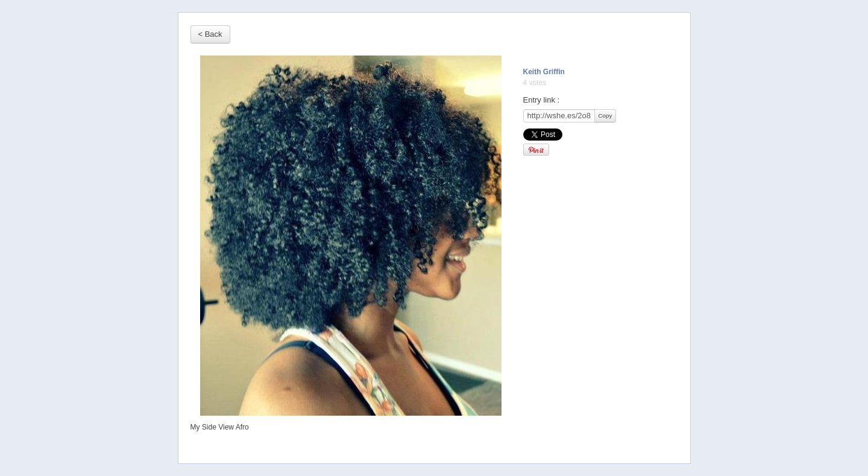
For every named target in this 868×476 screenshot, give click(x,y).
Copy (605, 116)
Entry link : (542, 100)
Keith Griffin (544, 72)
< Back (210, 34)
